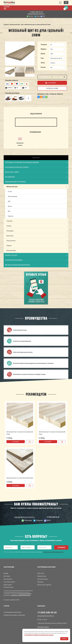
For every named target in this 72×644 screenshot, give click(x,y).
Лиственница (13, 196)
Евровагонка (42, 576)
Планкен (40, 582)
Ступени (9, 221)
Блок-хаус (41, 573)
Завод (43, 63)
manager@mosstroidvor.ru (36, 14)
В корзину (16, 442)
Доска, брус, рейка (36, 172)
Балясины (10, 236)
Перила (9, 246)
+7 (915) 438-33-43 (53, 517)
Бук (9, 211)
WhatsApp (31, 16)
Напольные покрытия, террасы (36, 167)
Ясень (10, 206)
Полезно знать (9, 587)
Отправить (61, 547)
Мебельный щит (12, 187)
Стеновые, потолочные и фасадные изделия (36, 163)
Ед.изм (43, 67)
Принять (64, 639)
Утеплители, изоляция (36, 260)
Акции (6, 573)
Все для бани (36, 177)
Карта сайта (8, 585)
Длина (43, 54)
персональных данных (25, 594)
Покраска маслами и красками (14, 615)
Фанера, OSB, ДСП (36, 255)
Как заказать (8, 579)
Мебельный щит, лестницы (36, 182)
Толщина (44, 44)
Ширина (43, 49)
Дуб (9, 201)
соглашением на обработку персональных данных (39, 635)
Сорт (42, 58)
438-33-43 (36, 12)
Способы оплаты (9, 582)
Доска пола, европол (44, 585)
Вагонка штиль (43, 579)
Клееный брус (11, 250)
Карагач (11, 216)
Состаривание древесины (13, 612)
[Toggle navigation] (66, 3)
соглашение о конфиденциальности (53, 552)
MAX (44, 16)
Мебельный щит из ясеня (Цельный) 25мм (20, 478)
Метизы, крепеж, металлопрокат (36, 265)
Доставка (7, 576)
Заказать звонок (60, 3)
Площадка (10, 231)
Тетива (9, 226)
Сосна (10, 191)
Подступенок (11, 241)
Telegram (38, 16)
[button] (7, 72)
